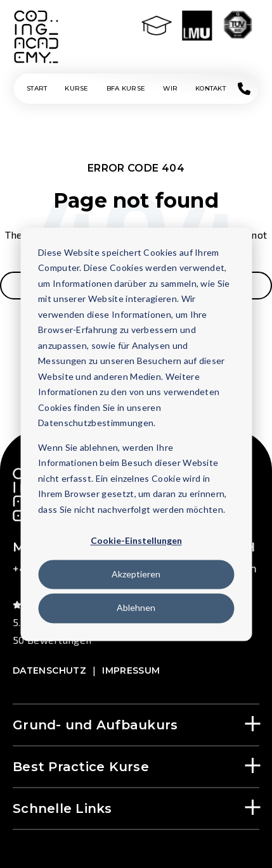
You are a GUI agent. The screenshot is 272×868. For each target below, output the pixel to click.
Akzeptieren (136, 575)
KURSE (77, 88)
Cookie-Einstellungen (136, 540)
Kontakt (210, 88)
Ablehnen (136, 608)
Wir (170, 88)
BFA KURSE (126, 88)
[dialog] (136, 434)
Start (37, 88)
